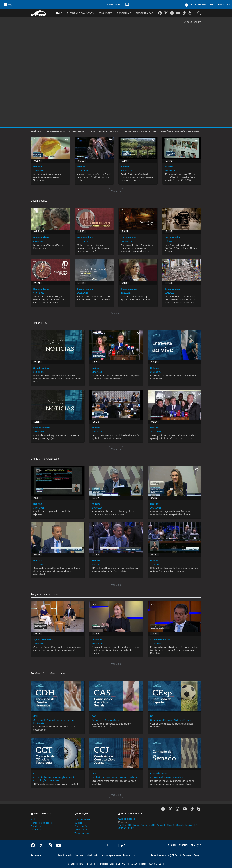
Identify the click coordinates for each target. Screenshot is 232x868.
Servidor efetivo (65, 855)
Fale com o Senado (220, 5)
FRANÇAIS (196, 845)
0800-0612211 (127, 819)
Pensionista (129, 855)
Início (33, 819)
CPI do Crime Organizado (104, 132)
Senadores (105, 13)
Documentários (55, 132)
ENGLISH (172, 845)
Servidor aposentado (110, 855)
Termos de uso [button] (82, 833)
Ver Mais (116, 191)
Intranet (36, 855)
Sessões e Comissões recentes (180, 132)
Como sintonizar (82, 819)
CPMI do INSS (77, 132)
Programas (124, 13)
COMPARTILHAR (193, 22)
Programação (145, 13)
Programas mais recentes (140, 132)
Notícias (36, 132)
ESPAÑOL (184, 845)
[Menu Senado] (10, 5)
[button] (187, 5)
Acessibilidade (199, 5)
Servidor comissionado (87, 855)
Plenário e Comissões (80, 13)
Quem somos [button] (81, 830)
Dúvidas (78, 823)
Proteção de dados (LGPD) (164, 855)
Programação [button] (81, 826)
